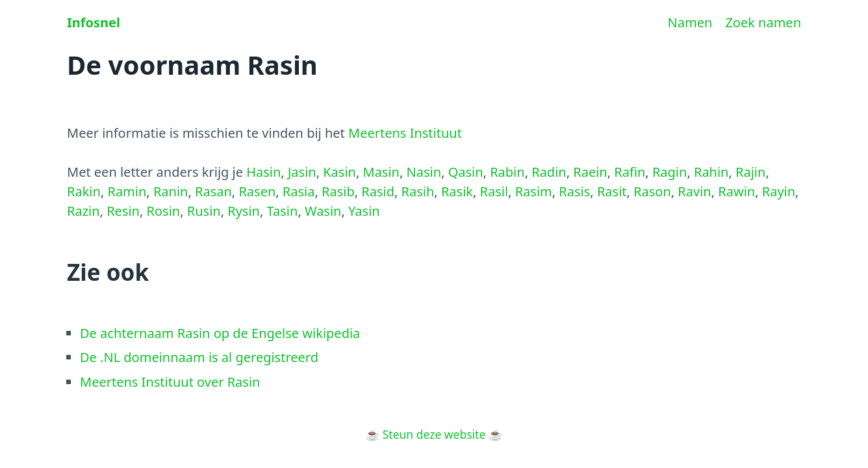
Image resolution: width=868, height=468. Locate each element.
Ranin (171, 191)
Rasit (612, 191)
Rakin (84, 191)
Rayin (779, 191)
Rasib (338, 191)
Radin (549, 172)
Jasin (302, 172)
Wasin (323, 211)
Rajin (750, 172)
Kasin (339, 172)
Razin (83, 211)
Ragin (670, 172)
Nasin (424, 172)
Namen (690, 22)
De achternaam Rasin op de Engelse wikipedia (220, 333)
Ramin (127, 191)
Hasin (263, 172)
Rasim (534, 191)
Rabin (507, 172)
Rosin (164, 211)
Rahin (711, 172)
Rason (652, 191)
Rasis (574, 191)
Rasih (418, 191)
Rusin (204, 211)
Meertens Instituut (405, 133)
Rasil (494, 191)
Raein (590, 172)
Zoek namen (763, 22)
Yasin (364, 211)
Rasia (299, 191)
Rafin (630, 172)
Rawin (736, 191)
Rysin (244, 211)
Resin (123, 211)
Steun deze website (434, 434)
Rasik (457, 191)
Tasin (283, 211)
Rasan (213, 191)
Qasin (466, 172)
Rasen (257, 191)
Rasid (378, 191)
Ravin (694, 191)
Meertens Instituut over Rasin (170, 382)
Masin (381, 172)
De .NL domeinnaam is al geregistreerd (199, 357)
